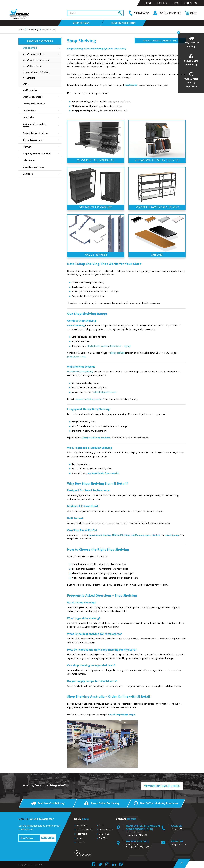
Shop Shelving (42, 48)
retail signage (172, 535)
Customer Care (106, 830)
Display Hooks (42, 111)
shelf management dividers (146, 535)
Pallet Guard (29, 160)
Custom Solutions (85, 830)
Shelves (26, 84)
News (176, 3)
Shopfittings (82, 825)
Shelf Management (42, 97)
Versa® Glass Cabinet (33, 66)
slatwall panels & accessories (89, 399)
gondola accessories (77, 357)
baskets (105, 346)
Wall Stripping (29, 78)
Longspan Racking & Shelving (36, 72)
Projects (162, 3)
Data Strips (42, 117)
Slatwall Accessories (42, 140)
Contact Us (191, 3)
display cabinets (117, 353)
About (148, 3)
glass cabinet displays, (100, 535)
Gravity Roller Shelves (34, 104)
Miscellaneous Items (33, 167)
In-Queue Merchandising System (42, 125)
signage (127, 346)
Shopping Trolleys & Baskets (42, 154)
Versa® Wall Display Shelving (36, 60)
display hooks (94, 346)
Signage (42, 147)
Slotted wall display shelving (80, 372)
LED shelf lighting (121, 535)
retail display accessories (105, 392)
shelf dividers (115, 346)
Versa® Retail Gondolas (42, 54)
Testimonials (83, 834)
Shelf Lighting (30, 90)
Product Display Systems (42, 133)
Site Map (103, 838)
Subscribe (48, 838)
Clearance (42, 174)
